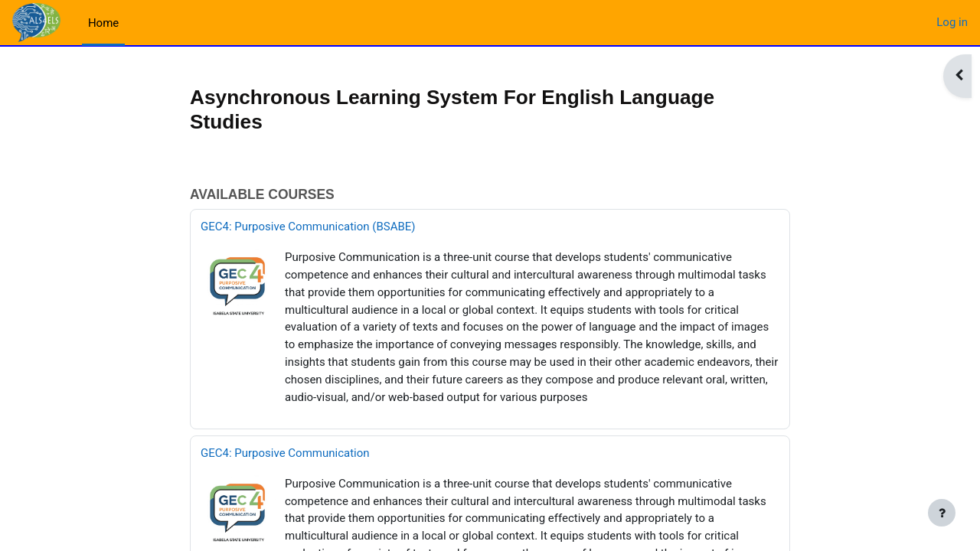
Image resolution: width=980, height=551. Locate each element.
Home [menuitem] (103, 23)
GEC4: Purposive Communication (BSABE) (308, 228)
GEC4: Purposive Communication (285, 452)
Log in (952, 22)
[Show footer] (942, 513)
